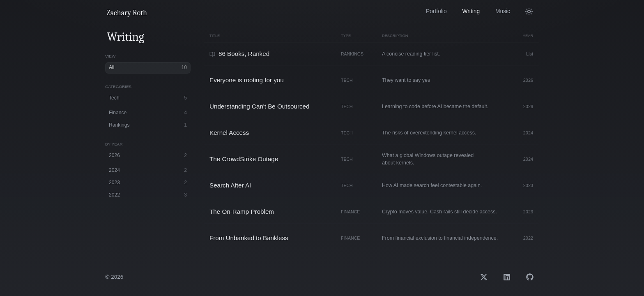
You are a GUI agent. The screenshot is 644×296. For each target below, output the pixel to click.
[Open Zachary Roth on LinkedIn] (507, 277)
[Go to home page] (127, 13)
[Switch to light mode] (530, 12)
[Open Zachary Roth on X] (484, 277)
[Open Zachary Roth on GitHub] (530, 277)
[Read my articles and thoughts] (471, 12)
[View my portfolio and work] (436, 12)
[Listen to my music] (503, 12)
